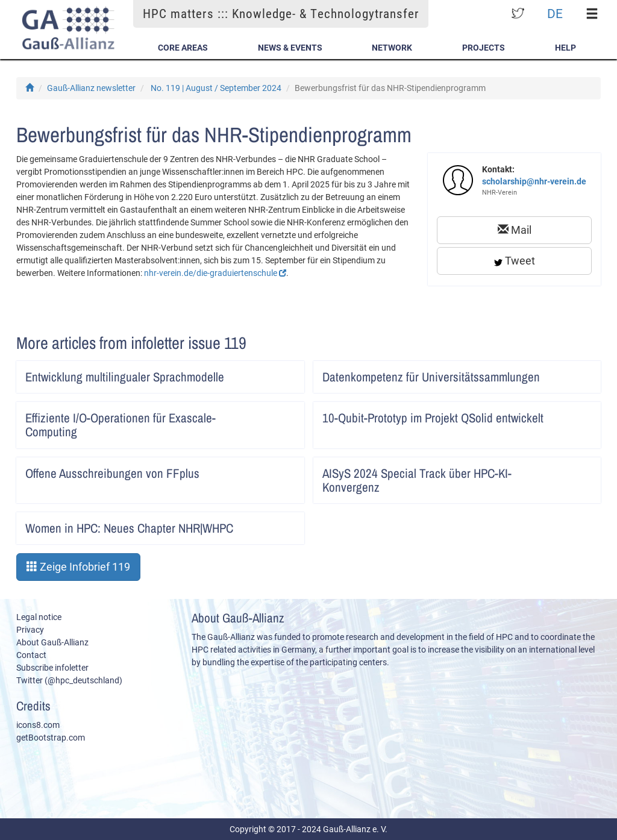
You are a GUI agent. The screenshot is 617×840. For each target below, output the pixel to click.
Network (392, 48)
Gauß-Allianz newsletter (91, 88)
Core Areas (183, 48)
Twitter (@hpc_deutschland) (69, 680)
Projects (484, 48)
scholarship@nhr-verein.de (534, 181)
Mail (515, 230)
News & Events (290, 48)
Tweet (515, 261)
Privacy (30, 630)
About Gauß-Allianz (52, 642)
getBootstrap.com (51, 738)
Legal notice (39, 617)
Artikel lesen (287, 373)
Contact (31, 655)
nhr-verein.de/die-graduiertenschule (215, 273)
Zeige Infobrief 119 (78, 567)
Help (565, 48)
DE (555, 14)
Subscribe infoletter (52, 668)
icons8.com (38, 725)
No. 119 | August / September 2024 (216, 88)
